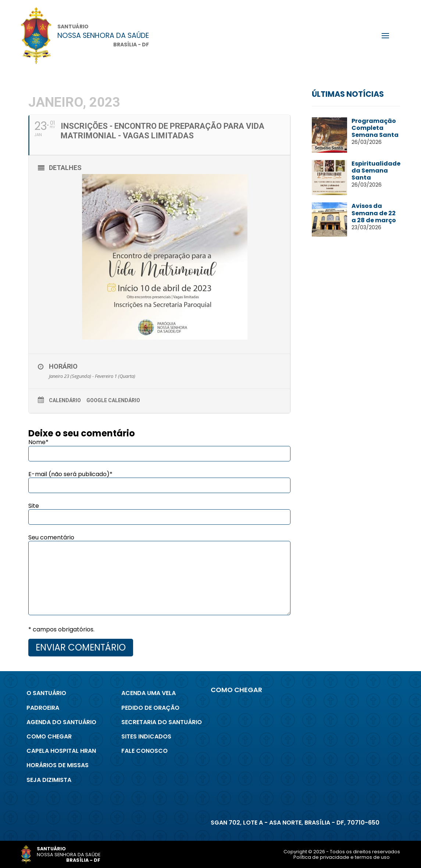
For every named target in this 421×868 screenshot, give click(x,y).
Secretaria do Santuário (162, 722)
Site (34, 506)
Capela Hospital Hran (61, 751)
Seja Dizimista (49, 780)
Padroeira (43, 708)
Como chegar (49, 736)
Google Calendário (113, 400)
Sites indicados (146, 736)
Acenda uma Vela (149, 693)
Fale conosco (145, 751)
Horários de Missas (58, 765)
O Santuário (46, 693)
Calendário (65, 400)
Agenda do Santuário (61, 722)
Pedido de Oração (150, 708)
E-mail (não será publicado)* (70, 474)
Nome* (38, 442)
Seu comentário (51, 537)
